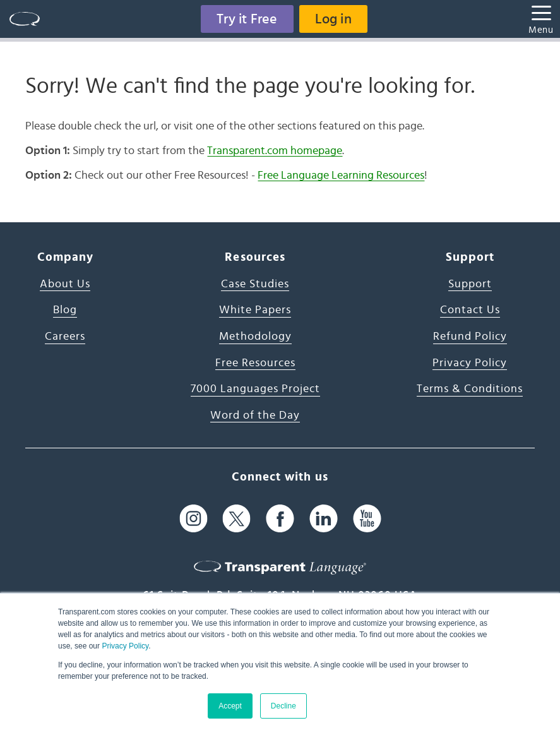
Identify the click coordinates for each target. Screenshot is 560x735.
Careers (65, 337)
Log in (333, 19)
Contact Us (470, 310)
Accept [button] (230, 706)
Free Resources (255, 363)
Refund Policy (470, 337)
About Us (65, 284)
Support (470, 284)
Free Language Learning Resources (341, 176)
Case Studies (255, 284)
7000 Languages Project (255, 389)
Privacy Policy (125, 646)
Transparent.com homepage (275, 151)
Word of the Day (255, 415)
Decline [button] (283, 706)
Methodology (255, 337)
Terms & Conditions (470, 389)
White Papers (255, 310)
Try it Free (247, 19)
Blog (65, 310)
